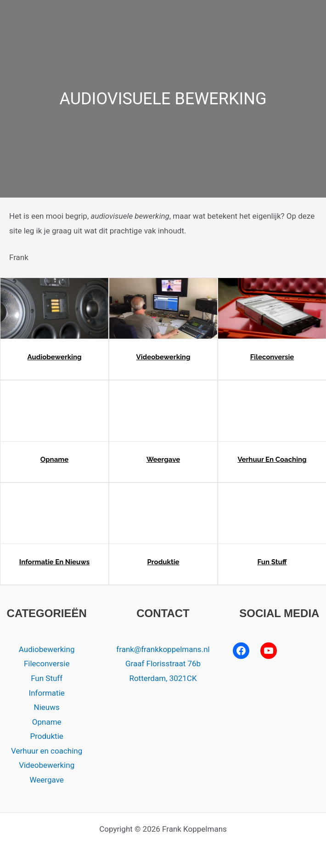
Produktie (163, 562)
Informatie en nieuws (54, 562)
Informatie (47, 693)
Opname (54, 460)
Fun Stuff (272, 562)
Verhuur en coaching (272, 460)
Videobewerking (163, 357)
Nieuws (47, 707)
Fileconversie (272, 357)
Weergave (163, 460)
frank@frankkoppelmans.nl (163, 649)
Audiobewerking (55, 357)
